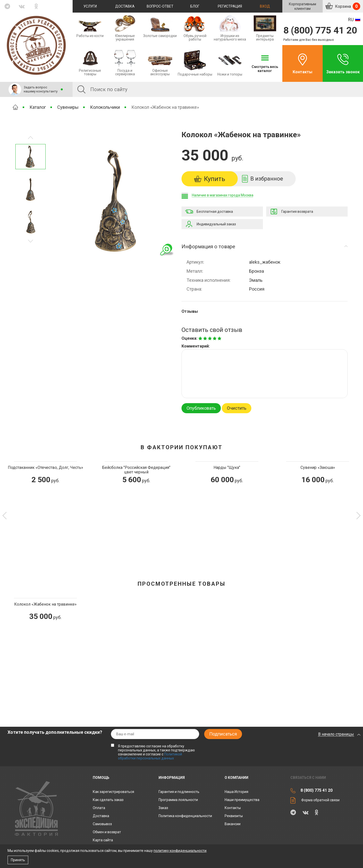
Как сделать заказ (108, 800)
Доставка (125, 6)
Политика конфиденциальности (185, 816)
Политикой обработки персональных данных (150, 756)
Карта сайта (103, 840)
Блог (195, 6)
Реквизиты (234, 816)
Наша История (236, 792)
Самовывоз (102, 824)
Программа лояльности (178, 800)
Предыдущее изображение (31, 241)
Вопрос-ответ (160, 6)
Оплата (99, 808)
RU (351, 20)
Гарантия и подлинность (179, 792)
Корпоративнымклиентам (302, 6)
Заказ (163, 808)
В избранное (267, 179)
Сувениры (68, 107)
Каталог (38, 107)
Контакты (302, 72)
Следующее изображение (31, 138)
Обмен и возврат (107, 832)
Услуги (90, 6)
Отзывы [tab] (190, 311)
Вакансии (233, 824)
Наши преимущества (242, 800)
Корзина (347, 6)
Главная (15, 107)
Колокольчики (105, 107)
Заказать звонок (343, 72)
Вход (265, 6)
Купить (215, 179)
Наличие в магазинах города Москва (223, 195)
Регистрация (230, 6)
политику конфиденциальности (180, 851)
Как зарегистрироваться (113, 792)
